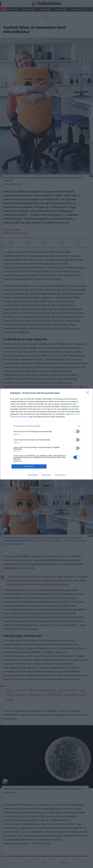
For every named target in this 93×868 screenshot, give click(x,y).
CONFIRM (29, 466)
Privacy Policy (60, 475)
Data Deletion (33, 475)
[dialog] (46, 434)
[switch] (77, 431)
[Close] (88, 393)
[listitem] (46, 426)
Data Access (46, 475)
